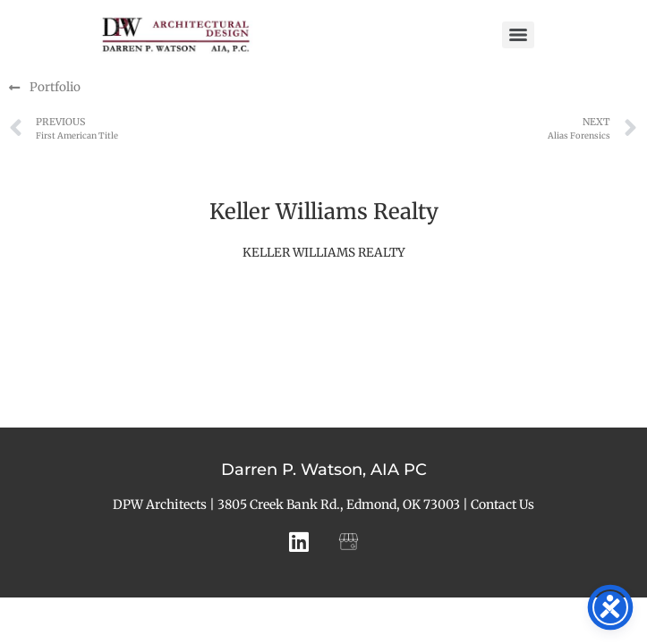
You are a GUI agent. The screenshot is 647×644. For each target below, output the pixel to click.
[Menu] (518, 35)
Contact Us (502, 504)
